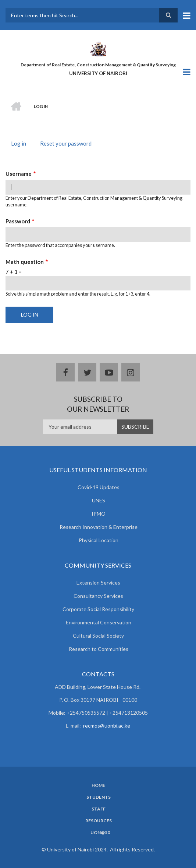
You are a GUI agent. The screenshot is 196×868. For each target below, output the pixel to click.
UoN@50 (100, 833)
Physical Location (99, 540)
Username (19, 174)
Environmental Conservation (99, 622)
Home (98, 785)
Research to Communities (99, 649)
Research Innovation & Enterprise (99, 527)
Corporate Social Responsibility (98, 609)
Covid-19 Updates (99, 487)
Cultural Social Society (98, 636)
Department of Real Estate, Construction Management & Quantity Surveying (98, 65)
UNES (99, 500)
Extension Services (98, 583)
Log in (21, 144)
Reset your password (66, 143)
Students (99, 797)
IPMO (99, 514)
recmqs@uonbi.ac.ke (107, 726)
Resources (99, 821)
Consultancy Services (98, 596)
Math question (25, 262)
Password (18, 221)
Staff (99, 809)
